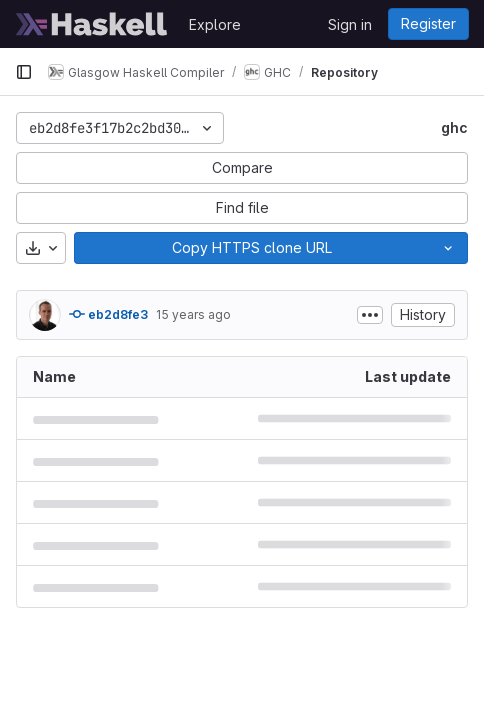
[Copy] (251, 248)
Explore (215, 24)
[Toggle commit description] (370, 315)
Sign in (350, 24)
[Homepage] (92, 24)
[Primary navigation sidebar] (24, 72)
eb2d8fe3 (108, 314)
